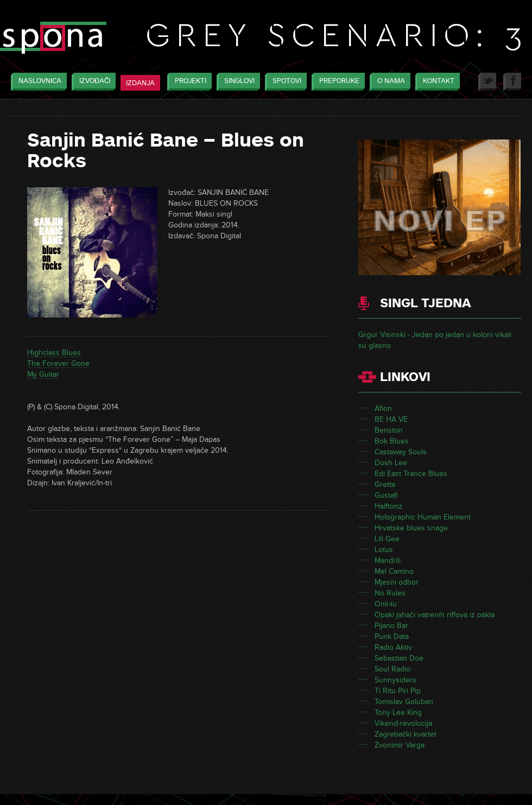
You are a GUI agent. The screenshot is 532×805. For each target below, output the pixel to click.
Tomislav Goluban (404, 702)
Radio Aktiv (393, 647)
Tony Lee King (398, 712)
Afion (383, 408)
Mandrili (388, 560)
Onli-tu (386, 604)
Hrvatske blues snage (411, 528)
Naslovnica (37, 82)
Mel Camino (394, 571)
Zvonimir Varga (400, 745)
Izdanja (140, 83)
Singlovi (237, 82)
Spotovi (284, 82)
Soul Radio (392, 669)
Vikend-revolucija (403, 723)
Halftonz (388, 506)
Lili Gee (387, 539)
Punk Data (392, 636)
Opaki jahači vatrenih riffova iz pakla (435, 615)
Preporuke (337, 82)
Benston (389, 430)
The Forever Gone (58, 363)
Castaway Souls (401, 452)
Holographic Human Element (423, 517)
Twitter (487, 82)
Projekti (188, 82)
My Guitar (43, 374)
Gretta (385, 484)
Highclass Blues (54, 353)
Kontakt (436, 82)
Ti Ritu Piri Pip (398, 691)
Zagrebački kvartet (406, 734)
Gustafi (386, 495)
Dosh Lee (391, 463)
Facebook (512, 82)
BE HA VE (391, 419)
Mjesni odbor (397, 582)
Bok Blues (392, 441)
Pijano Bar (391, 626)
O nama (388, 82)
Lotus (384, 550)
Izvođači (92, 82)
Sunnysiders (395, 680)
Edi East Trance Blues (411, 474)
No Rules (390, 593)
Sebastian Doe (399, 658)
